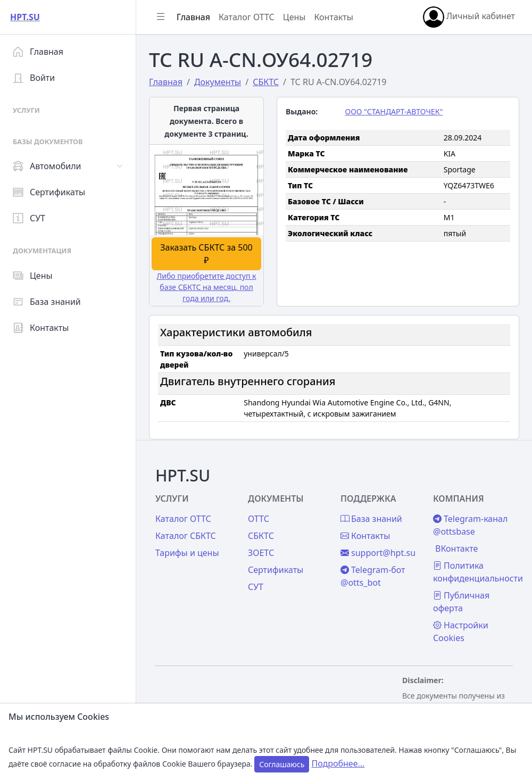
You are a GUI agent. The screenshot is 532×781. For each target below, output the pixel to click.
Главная (38, 52)
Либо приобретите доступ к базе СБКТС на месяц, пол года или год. (206, 287)
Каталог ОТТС (247, 17)
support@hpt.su (378, 553)
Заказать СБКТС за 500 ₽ (206, 254)
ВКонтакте (456, 549)
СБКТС (261, 536)
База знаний (47, 302)
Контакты (41, 328)
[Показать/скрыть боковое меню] (161, 17)
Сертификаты (49, 192)
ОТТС (259, 519)
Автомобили (47, 166)
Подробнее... (338, 763)
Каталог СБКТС (186, 536)
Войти (34, 78)
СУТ (29, 218)
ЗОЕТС (261, 553)
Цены (33, 276)
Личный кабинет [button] (469, 17)
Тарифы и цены (187, 553)
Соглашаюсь (282, 764)
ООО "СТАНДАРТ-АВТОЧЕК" (394, 111)
